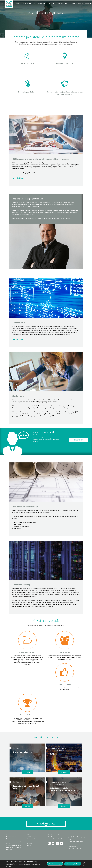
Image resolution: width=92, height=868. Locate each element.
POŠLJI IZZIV (79, 440)
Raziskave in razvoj (32, 841)
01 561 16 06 (74, 836)
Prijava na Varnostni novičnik (56, 839)
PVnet (73, 4)
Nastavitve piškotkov (73, 864)
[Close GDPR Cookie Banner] (84, 864)
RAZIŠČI (64, 772)
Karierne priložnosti (32, 839)
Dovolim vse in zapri (55, 864)
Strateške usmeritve (32, 837)
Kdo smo (51, 4)
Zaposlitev (62, 4)
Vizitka (29, 845)
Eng (3, 4)
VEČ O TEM (27, 772)
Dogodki (50, 837)
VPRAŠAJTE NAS (46, 824)
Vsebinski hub (39, 4)
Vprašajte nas (80, 4)
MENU (87, 3)
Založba (29, 843)
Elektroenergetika (11, 837)
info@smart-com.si (78, 841)
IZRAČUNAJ (64, 806)
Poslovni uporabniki (12, 839)
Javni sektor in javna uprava (14, 845)
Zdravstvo (9, 852)
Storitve (27, 4)
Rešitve (18, 4)
